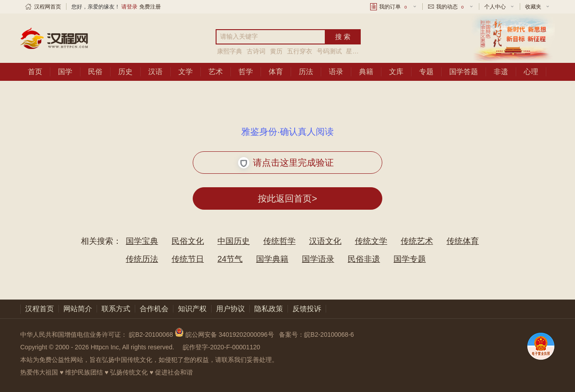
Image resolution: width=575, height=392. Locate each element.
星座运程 (358, 51)
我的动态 (451, 7)
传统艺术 (417, 241)
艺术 (216, 72)
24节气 (230, 259)
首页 (35, 72)
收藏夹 (533, 7)
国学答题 (464, 72)
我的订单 (394, 7)
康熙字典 (230, 51)
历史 (125, 72)
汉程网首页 (48, 7)
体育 (276, 72)
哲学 (246, 72)
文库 (396, 72)
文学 (186, 72)
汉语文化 (325, 241)
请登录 (129, 7)
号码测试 (329, 51)
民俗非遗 (364, 259)
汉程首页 (40, 309)
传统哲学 (279, 241)
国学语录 (318, 259)
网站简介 (78, 309)
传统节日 (188, 259)
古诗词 (256, 51)
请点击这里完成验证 (286, 163)
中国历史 (234, 241)
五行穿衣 (300, 51)
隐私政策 (269, 309)
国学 (65, 72)
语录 (336, 72)
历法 (306, 72)
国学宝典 (142, 241)
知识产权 (192, 309)
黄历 (276, 51)
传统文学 (371, 241)
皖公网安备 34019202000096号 (225, 335)
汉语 (155, 72)
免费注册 (150, 7)
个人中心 (495, 7)
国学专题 (410, 259)
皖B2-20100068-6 (329, 335)
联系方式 (116, 309)
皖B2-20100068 (151, 335)
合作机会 (154, 309)
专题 (426, 72)
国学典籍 (272, 259)
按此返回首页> (287, 198)
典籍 (366, 72)
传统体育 (463, 241)
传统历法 (142, 259)
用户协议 (230, 309)
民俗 (95, 72)
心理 (531, 72)
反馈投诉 (307, 309)
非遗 (501, 72)
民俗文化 (188, 241)
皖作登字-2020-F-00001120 (221, 347)
